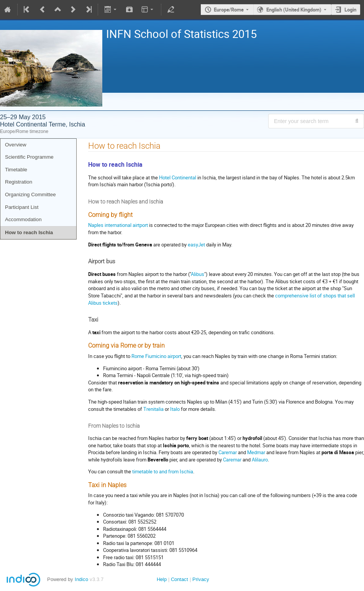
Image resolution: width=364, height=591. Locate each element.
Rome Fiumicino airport (156, 356)
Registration (19, 182)
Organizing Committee (30, 195)
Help (162, 579)
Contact (180, 579)
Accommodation (23, 219)
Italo (175, 409)
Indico (81, 579)
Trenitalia (153, 409)
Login (350, 10)
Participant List (22, 207)
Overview (16, 145)
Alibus (198, 274)
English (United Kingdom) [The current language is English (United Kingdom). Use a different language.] (294, 10)
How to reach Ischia (29, 232)
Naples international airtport (118, 225)
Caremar (228, 452)
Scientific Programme (29, 157)
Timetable (16, 170)
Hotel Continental (178, 177)
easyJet (196, 245)
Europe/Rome (229, 10)
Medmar (256, 452)
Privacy (201, 579)
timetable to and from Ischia (163, 471)
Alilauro (260, 460)
